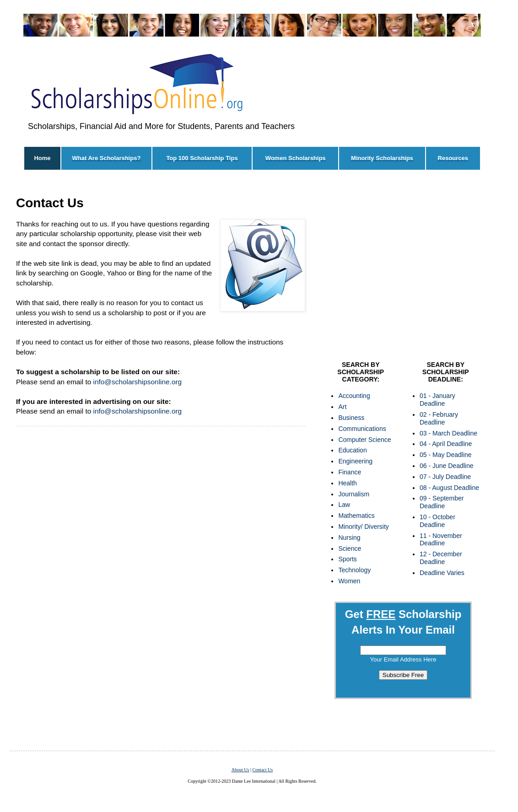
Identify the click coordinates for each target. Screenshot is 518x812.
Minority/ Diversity (363, 527)
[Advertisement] (161, 571)
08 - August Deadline (449, 488)
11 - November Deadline (441, 540)
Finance (350, 472)
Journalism (354, 494)
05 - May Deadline (446, 455)
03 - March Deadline (448, 433)
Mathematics (356, 516)
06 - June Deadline (447, 466)
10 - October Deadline (437, 521)
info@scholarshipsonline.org (138, 382)
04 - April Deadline (446, 444)
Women (349, 581)
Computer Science (364, 440)
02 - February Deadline (439, 418)
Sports (347, 559)
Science (350, 549)
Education (352, 450)
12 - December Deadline (441, 558)
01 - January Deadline (437, 400)
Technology (354, 570)
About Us (240, 770)
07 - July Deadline (445, 477)
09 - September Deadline (442, 502)
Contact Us (262, 770)
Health (347, 483)
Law (344, 505)
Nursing (349, 538)
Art (342, 407)
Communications (362, 429)
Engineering (355, 461)
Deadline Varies (442, 573)
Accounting (354, 396)
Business (351, 418)
